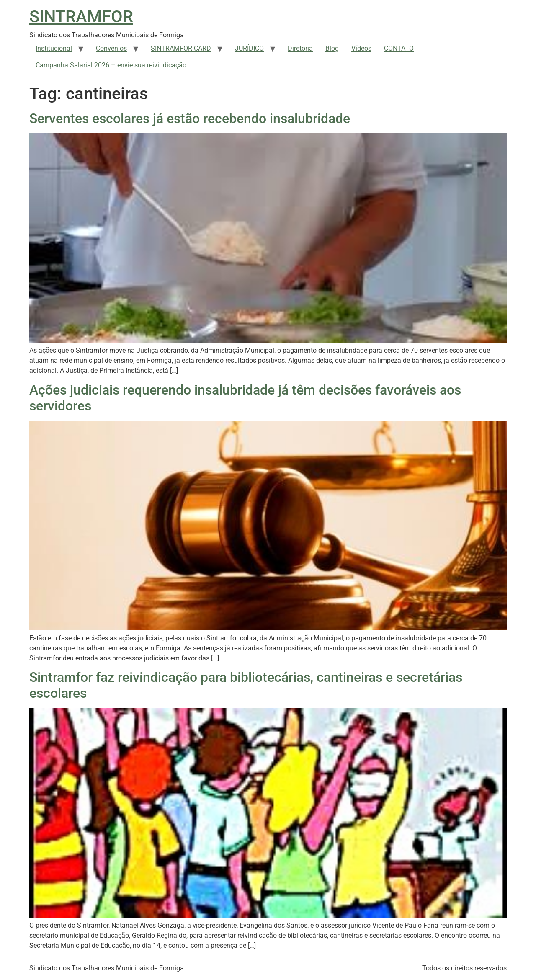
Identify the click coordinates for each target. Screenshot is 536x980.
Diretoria (300, 48)
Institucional (54, 48)
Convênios (111, 48)
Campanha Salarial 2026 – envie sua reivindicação (111, 65)
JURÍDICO (249, 48)
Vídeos (361, 48)
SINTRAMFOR (81, 17)
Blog (332, 48)
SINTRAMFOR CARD (181, 48)
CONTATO (399, 48)
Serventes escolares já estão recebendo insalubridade (190, 119)
